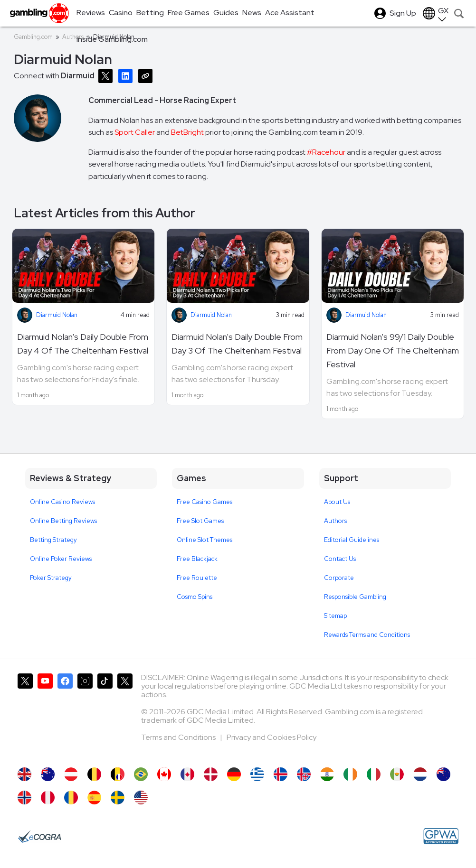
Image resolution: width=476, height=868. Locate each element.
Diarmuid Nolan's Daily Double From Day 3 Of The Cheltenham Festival (237, 344)
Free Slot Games (200, 521)
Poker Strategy (51, 578)
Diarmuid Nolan (57, 315)
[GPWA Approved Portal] (441, 836)
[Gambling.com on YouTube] (45, 716)
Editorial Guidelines (352, 540)
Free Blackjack (197, 559)
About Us (337, 502)
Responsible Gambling (355, 597)
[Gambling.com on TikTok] (105, 716)
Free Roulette (197, 578)
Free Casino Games (205, 502)
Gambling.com (33, 37)
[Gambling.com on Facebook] (65, 716)
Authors (335, 521)
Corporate (339, 578)
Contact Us (340, 559)
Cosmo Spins (195, 597)
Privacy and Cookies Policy (271, 737)
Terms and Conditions (179, 737)
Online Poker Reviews (61, 559)
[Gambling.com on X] (25, 716)
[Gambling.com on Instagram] (85, 716)
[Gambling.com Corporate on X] (125, 716)
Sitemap (335, 616)
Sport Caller (135, 132)
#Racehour (326, 152)
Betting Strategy (53, 540)
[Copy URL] (147, 75)
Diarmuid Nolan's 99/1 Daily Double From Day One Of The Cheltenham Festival (393, 350)
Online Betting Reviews (63, 521)
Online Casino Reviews (62, 502)
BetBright (187, 132)
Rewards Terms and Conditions (367, 635)
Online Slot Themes (205, 540)
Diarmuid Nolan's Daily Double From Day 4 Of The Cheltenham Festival (83, 344)
